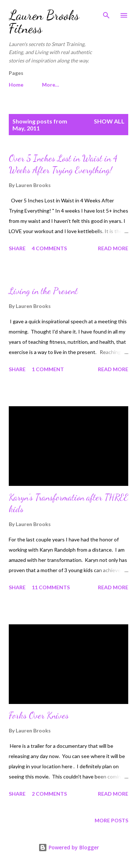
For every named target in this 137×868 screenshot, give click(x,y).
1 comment (48, 369)
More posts (111, 820)
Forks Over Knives (39, 715)
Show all (109, 121)
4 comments (49, 248)
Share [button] (17, 248)
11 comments (51, 587)
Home (16, 85)
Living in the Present (43, 291)
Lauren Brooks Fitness (44, 22)
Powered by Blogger (69, 847)
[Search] (106, 13)
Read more (113, 248)
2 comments (49, 794)
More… (51, 85)
